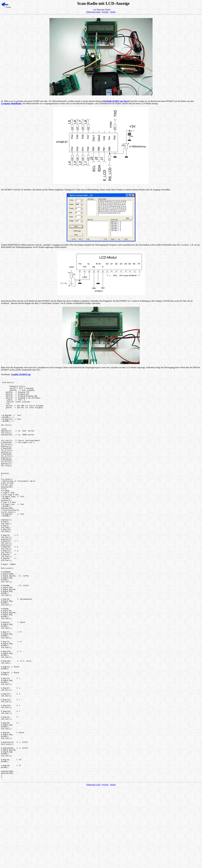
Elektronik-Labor (93, 12)
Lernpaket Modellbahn (11, 103)
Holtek (113, 12)
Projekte (105, 12)
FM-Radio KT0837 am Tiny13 (116, 101)
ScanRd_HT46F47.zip (21, 374)
